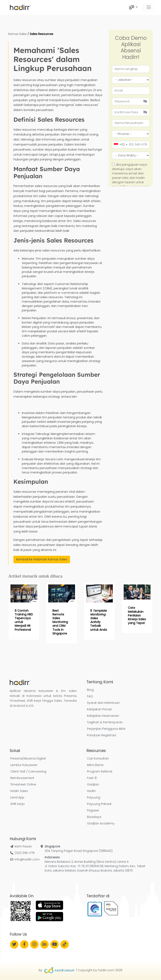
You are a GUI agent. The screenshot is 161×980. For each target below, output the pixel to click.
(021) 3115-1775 (25, 853)
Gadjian (93, 784)
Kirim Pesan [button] (23, 846)
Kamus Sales (17, 34)
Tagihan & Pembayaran (105, 722)
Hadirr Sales (19, 791)
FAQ (90, 696)
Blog (90, 690)
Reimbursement (22, 778)
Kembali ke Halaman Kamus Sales (42, 559)
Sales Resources (42, 34)
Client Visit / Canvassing (28, 771)
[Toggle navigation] (149, 7)
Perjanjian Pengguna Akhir (106, 729)
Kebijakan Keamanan (103, 716)
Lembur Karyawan (24, 765)
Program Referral (100, 771)
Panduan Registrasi (101, 735)
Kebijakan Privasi (99, 709)
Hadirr (91, 791)
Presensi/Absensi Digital (28, 758)
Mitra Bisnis (95, 765)
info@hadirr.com (27, 859)
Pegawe (93, 810)
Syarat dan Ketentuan (103, 703)
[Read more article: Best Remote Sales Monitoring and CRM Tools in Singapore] (62, 593)
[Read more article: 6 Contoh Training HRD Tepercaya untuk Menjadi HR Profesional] (24, 593)
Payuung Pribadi (99, 804)
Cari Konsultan (98, 758)
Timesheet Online (23, 784)
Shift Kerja (17, 804)
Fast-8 (92, 778)
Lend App (17, 797)
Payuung (94, 797)
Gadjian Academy (101, 823)
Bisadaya (94, 817)
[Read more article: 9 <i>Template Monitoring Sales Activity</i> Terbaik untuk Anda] (99, 593)
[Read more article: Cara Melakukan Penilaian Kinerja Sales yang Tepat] (137, 592)
